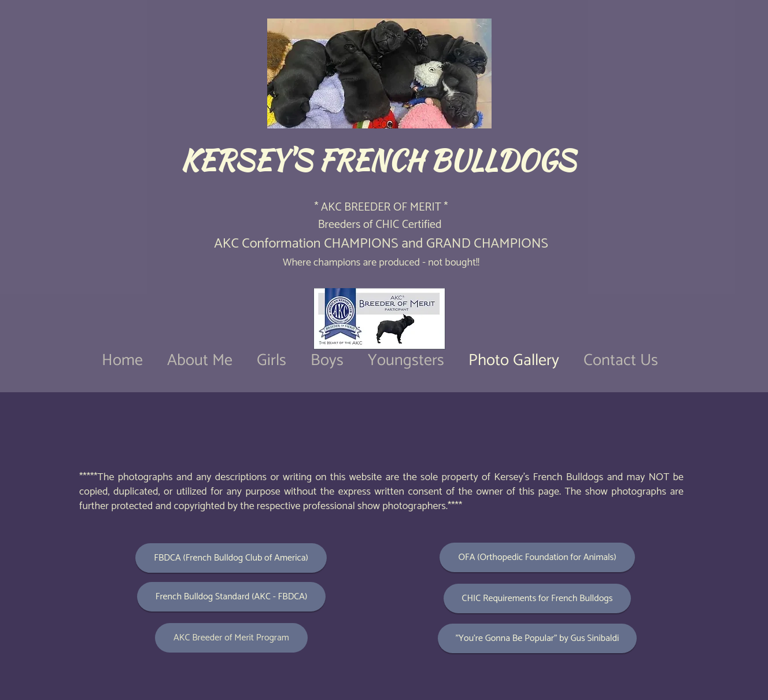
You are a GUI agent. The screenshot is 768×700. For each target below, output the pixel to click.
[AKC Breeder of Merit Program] (231, 638)
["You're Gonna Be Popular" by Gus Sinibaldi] (537, 638)
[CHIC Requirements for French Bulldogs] (537, 598)
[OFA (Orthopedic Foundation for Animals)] (537, 557)
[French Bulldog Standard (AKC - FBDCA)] (231, 597)
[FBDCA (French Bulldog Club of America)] (231, 558)
